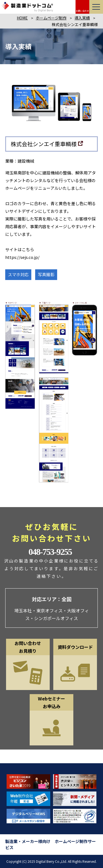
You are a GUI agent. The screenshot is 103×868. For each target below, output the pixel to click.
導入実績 (82, 18)
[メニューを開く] (96, 7)
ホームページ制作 (51, 18)
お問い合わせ (82, 11)
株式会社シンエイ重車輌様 (44, 144)
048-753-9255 (50, 552)
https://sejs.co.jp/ (22, 257)
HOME (22, 18)
